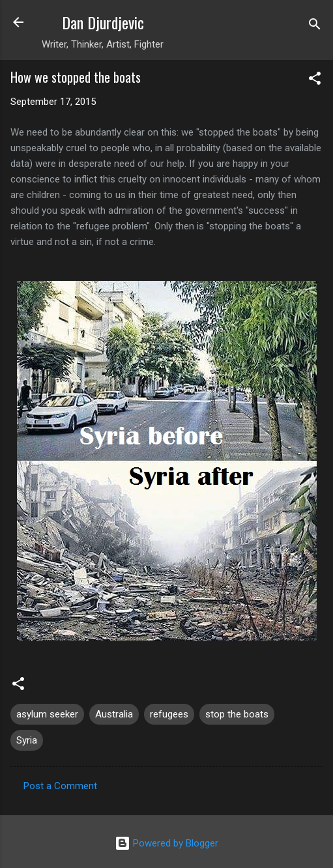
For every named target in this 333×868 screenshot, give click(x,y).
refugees (169, 714)
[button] (315, 80)
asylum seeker (47, 714)
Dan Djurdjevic (103, 22)
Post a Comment (60, 786)
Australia (114, 714)
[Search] (315, 26)
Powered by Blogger (166, 843)
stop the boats (237, 714)
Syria (27, 740)
